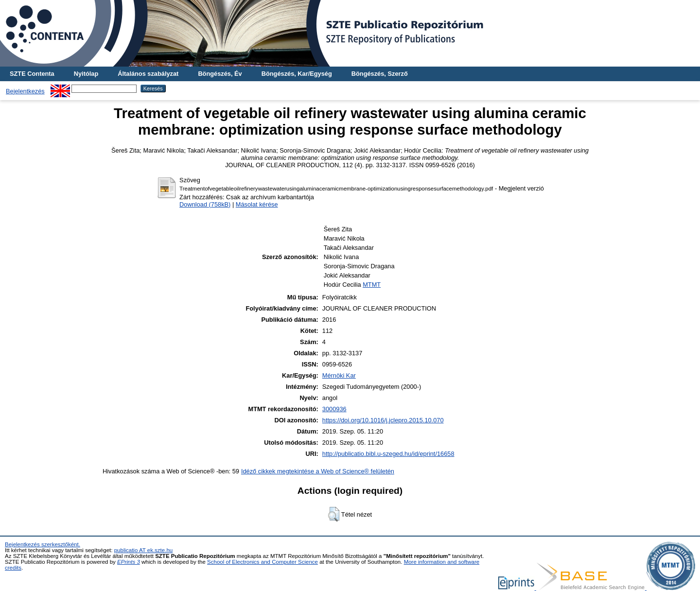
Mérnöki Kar (339, 375)
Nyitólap (86, 74)
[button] (334, 514)
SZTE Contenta (32, 74)
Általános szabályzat (148, 74)
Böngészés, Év (220, 74)
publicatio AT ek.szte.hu (144, 550)
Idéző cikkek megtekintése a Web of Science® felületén (318, 471)
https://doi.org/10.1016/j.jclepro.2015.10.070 (383, 420)
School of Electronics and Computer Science (262, 562)
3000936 (334, 409)
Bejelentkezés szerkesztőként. (43, 544)
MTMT (372, 285)
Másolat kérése (257, 204)
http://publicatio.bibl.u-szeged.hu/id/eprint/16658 (388, 454)
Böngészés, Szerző (380, 74)
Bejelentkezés (25, 91)
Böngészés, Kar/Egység (297, 74)
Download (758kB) (205, 204)
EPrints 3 (129, 562)
